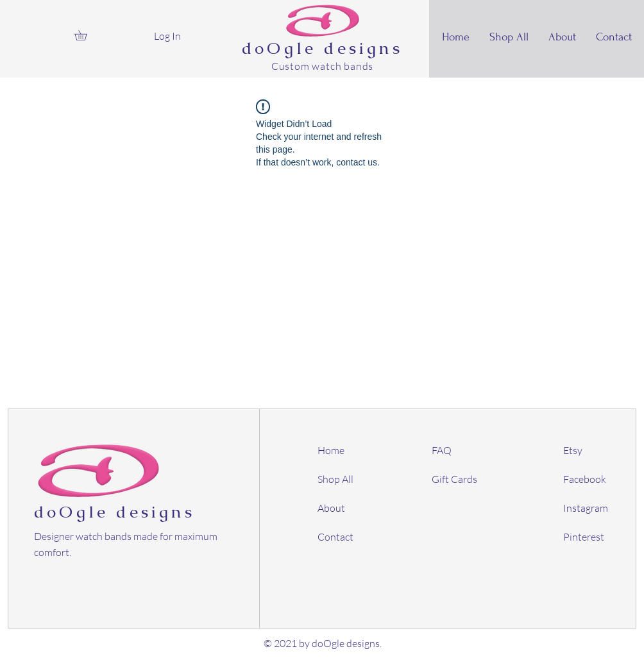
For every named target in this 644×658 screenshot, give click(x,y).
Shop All (335, 479)
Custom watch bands (322, 66)
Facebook (585, 479)
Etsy (573, 450)
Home (331, 450)
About (331, 508)
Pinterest (584, 537)
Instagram (586, 508)
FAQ (442, 450)
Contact (335, 537)
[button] (86, 35)
